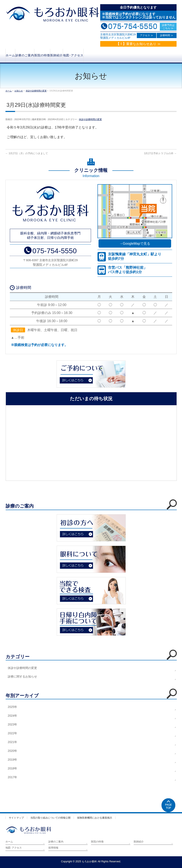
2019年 (12, 760)
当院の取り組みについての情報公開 (50, 818)
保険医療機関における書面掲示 (95, 818)
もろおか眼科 (89, 862)
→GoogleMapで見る (135, 244)
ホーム (9, 842)
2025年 (12, 707)
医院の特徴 (97, 842)
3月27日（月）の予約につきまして (27, 153)
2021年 (12, 742)
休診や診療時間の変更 (90, 119)
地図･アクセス (14, 848)
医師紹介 (139, 842)
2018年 (12, 768)
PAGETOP (169, 805)
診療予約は (168, 27)
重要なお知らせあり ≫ (138, 44)
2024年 (12, 716)
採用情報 (53, 848)
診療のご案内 (56, 842)
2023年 (12, 724)
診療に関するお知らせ (22, 676)
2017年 (12, 777)
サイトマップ (16, 818)
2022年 (12, 733)
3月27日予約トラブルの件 (160, 153)
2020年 (12, 751)
